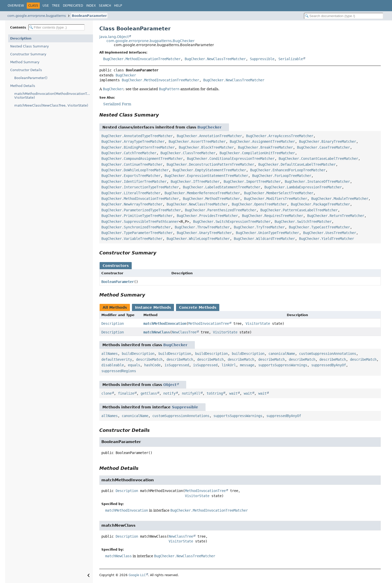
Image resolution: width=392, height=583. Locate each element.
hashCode (152, 365)
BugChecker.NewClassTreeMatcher (215, 59)
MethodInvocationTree (209, 323)
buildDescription (138, 354)
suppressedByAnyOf (329, 365)
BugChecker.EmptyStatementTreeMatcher (209, 170)
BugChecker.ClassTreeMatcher (188, 153)
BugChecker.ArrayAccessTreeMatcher (280, 136)
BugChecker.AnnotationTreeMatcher (209, 136)
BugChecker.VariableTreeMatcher (132, 239)
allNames (110, 354)
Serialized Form (117, 104)
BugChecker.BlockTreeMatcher (206, 147)
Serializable (291, 59)
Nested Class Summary (30, 46)
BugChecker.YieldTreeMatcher (327, 239)
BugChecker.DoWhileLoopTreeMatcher (135, 170)
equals (134, 365)
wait (233, 393)
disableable (113, 365)
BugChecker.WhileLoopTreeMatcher (198, 239)
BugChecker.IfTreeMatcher (195, 182)
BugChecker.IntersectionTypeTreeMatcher (140, 187)
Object (170, 385)
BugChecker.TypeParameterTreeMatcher (137, 233)
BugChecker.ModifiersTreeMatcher (276, 199)
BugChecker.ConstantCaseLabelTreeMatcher (318, 159)
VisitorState (258, 323)
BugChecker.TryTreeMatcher (259, 227)
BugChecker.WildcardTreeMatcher (264, 239)
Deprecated (73, 6)
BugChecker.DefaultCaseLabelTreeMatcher (297, 164)
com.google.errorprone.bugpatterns (37, 16)
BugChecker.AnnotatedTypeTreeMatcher (137, 136)
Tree (56, 6)
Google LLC (137, 575)
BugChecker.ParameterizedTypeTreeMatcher (141, 210)
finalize (126, 393)
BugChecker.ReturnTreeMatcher (336, 216)
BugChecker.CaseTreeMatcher (323, 147)
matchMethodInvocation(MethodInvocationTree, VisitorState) (54, 96)
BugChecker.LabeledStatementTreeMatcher (222, 187)
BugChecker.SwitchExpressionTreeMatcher (232, 222)
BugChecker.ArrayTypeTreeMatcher (133, 141)
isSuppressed (177, 365)
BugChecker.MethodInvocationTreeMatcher (142, 59)
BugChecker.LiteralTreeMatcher (131, 193)
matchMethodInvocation (165, 323)
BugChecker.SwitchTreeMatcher (303, 222)
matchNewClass (157, 332)
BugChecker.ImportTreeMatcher (252, 182)
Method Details (23, 86)
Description (21, 38)
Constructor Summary (28, 54)
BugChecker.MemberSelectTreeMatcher (279, 193)
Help (118, 6)
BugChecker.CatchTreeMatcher (129, 153)
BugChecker (126, 75)
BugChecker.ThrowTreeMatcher (202, 227)
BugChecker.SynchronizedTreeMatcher (136, 227)
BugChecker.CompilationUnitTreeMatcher (257, 153)
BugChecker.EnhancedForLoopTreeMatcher (288, 170)
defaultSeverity (117, 359)
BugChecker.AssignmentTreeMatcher (262, 141)
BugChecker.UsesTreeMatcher (330, 233)
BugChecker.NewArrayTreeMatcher (132, 204)
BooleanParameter (89, 16)
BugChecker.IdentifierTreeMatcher (134, 182)
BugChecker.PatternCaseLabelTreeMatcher (299, 210)
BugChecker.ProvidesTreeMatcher (207, 216)
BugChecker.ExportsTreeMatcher (131, 176)
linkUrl (229, 365)
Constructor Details (26, 70)
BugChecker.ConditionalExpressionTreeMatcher (231, 159)
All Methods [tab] (115, 307)
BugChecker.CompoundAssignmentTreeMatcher (142, 159)
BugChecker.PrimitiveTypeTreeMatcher (137, 216)
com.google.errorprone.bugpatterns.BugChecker (151, 41)
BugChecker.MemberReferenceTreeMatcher (202, 193)
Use (46, 6)
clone (106, 393)
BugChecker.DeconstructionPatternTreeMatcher (210, 164)
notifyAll (191, 393)
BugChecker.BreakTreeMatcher (265, 147)
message (247, 365)
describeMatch (149, 359)
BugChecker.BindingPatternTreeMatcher (138, 147)
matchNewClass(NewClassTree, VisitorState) (51, 105)
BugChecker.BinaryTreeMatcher (328, 141)
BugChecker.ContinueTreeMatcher (132, 164)
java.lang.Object (114, 37)
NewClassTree (184, 332)
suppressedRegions (119, 371)
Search (105, 6)
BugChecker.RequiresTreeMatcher (273, 216)
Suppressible (262, 59)
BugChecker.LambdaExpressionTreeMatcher (303, 187)
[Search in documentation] (344, 16)
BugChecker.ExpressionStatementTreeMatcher (206, 176)
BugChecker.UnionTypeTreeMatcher (267, 233)
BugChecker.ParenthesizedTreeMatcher (221, 210)
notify (169, 393)
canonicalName (282, 354)
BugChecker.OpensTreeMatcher (259, 204)
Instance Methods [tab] (153, 307)
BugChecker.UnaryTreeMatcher (204, 233)
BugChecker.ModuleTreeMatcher (340, 199)
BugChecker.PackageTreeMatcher (320, 204)
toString (215, 393)
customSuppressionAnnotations (328, 354)
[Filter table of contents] (57, 27)
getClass (149, 393)
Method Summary (25, 62)
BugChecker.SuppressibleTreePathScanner (140, 222)
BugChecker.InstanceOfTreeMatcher (317, 182)
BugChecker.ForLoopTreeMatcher (282, 176)
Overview (16, 6)
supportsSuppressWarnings (283, 365)
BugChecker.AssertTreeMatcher (197, 141)
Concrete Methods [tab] (198, 307)
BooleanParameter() (31, 78)
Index (91, 6)
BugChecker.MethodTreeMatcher (211, 199)
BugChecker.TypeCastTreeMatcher (319, 227)
